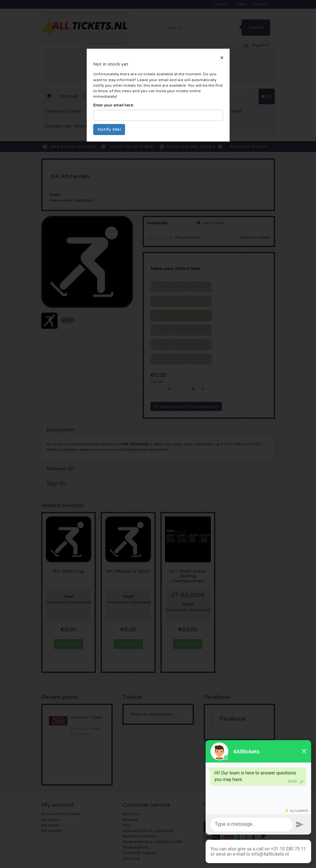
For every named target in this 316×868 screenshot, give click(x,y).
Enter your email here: (114, 105)
